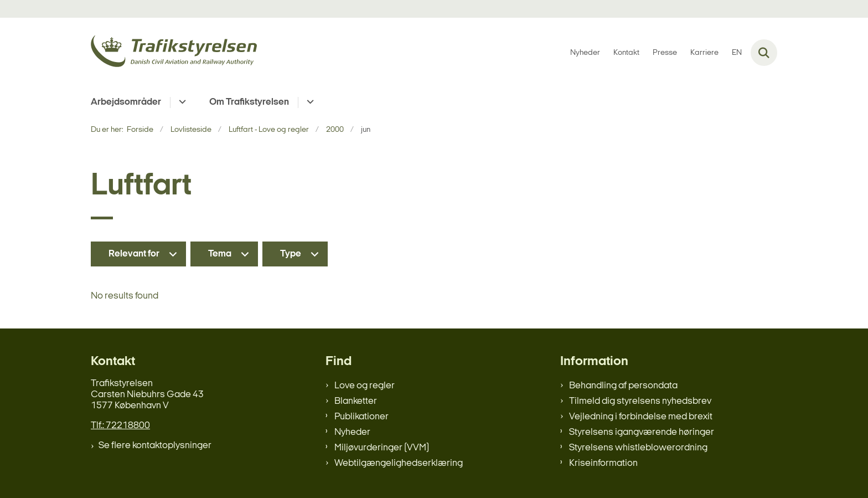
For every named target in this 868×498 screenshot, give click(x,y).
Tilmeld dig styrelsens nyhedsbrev (640, 401)
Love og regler (365, 386)
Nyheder (352, 432)
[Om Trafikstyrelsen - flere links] (309, 102)
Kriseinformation (603, 463)
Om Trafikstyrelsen (249, 102)
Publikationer (361, 417)
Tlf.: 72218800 (120, 426)
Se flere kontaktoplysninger (155, 446)
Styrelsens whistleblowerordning (638, 448)
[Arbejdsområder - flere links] (181, 102)
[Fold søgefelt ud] (764, 53)
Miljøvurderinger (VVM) (382, 448)
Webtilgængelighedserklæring (399, 463)
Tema (220, 254)
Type (291, 254)
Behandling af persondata (623, 386)
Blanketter (356, 401)
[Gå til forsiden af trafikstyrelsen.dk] (174, 53)
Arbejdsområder (126, 102)
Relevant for (134, 254)
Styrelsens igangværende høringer (642, 432)
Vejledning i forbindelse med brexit (641, 417)
